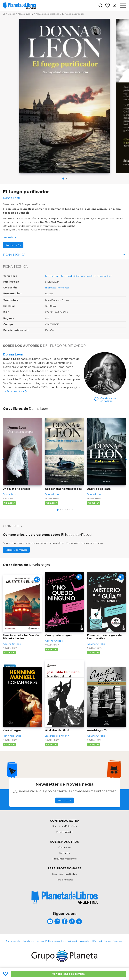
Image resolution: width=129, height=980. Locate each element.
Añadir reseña (13, 245)
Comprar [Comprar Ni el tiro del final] (52, 745)
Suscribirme (64, 800)
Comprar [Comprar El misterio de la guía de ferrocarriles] (94, 652)
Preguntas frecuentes (64, 859)
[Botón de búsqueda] (101, 6)
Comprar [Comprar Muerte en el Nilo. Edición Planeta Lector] (10, 652)
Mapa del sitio (14, 941)
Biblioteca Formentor (57, 288)
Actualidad (8, 498)
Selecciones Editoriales (64, 826)
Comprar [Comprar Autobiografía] (94, 745)
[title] (65, 897)
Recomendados (65, 832)
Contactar (64, 853)
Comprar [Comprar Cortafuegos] (10, 745)
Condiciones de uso (33, 941)
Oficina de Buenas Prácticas (107, 941)
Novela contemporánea (99, 276)
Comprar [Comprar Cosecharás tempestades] (52, 503)
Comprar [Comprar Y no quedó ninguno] (52, 650)
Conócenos (64, 847)
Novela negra (53, 276)
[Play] (37, 579)
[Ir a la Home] (4, 14)
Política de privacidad (78, 941)
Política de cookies (55, 941)
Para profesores (64, 880)
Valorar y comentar (16, 550)
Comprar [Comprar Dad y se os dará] (93, 503)
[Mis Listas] (106, 6)
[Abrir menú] (123, 6)
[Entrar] (113, 6)
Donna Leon (13, 354)
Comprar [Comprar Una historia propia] (9, 503)
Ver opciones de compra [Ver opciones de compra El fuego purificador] (69, 974)
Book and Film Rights (64, 874)
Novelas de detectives (73, 276)
